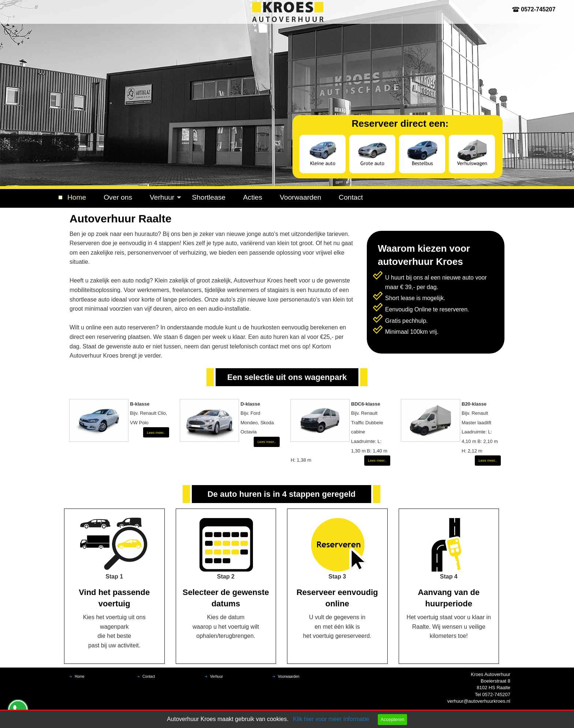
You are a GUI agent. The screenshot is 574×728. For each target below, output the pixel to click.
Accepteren (393, 719)
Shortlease (209, 197)
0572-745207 (538, 9)
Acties (253, 197)
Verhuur (162, 197)
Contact (351, 197)
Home (77, 197)
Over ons (118, 197)
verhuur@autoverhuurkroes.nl (479, 701)
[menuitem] (77, 198)
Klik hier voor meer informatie (331, 719)
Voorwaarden (300, 197)
